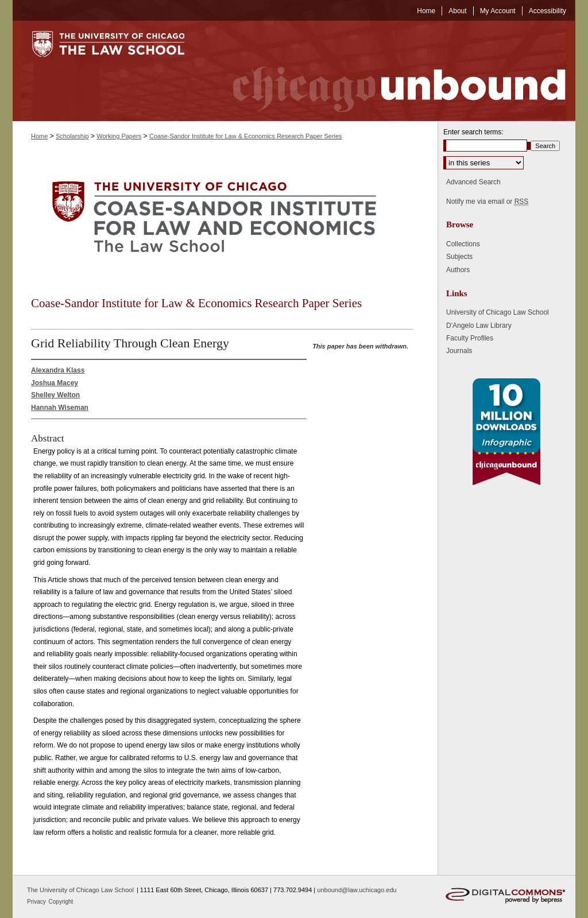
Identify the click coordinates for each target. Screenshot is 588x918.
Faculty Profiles (470, 338)
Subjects (459, 257)
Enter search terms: (473, 132)
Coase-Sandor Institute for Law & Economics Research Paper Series (246, 136)
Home (39, 136)
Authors (458, 270)
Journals (459, 351)
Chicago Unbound (389, 71)
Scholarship (72, 136)
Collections (463, 244)
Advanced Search (473, 182)
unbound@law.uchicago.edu (357, 890)
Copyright (61, 902)
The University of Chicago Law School (80, 890)
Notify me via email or (487, 202)
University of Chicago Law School (498, 312)
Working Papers (119, 136)
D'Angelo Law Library (479, 326)
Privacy (37, 902)
